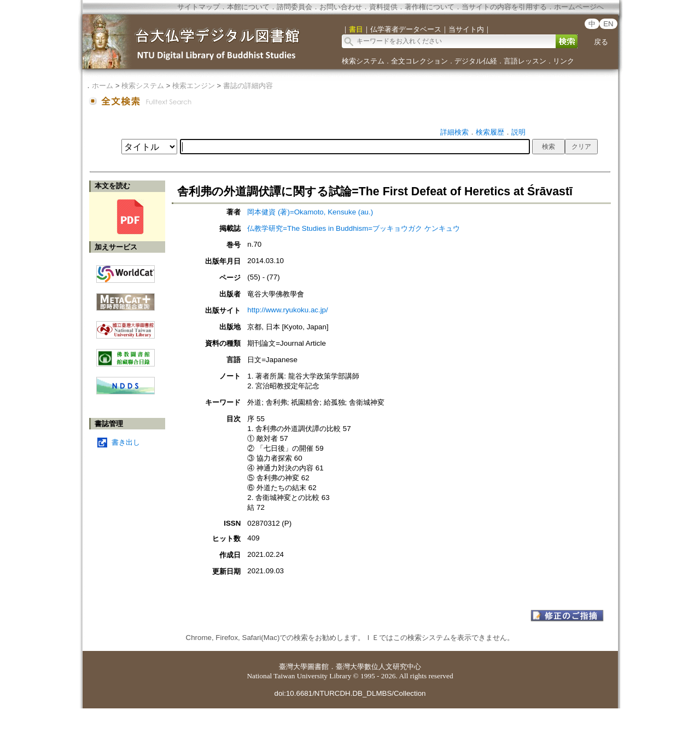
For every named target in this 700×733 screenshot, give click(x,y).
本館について (248, 7)
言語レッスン (525, 61)
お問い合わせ (341, 7)
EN (608, 24)
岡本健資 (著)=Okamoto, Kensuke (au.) (310, 212)
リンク (564, 61)
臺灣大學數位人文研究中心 (378, 667)
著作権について (430, 7)
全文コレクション (419, 61)
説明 (518, 132)
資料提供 (383, 7)
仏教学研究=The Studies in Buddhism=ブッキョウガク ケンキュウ (353, 228)
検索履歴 (490, 132)
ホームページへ (579, 7)
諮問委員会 (294, 7)
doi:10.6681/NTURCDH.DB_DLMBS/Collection (350, 693)
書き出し (126, 442)
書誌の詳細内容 (248, 86)
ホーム (103, 86)
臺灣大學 (293, 667)
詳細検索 (454, 132)
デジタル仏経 (476, 61)
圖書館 (318, 667)
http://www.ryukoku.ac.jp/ (287, 310)
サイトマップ (199, 7)
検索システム (363, 61)
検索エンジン (194, 86)
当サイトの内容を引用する (504, 7)
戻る (601, 42)
